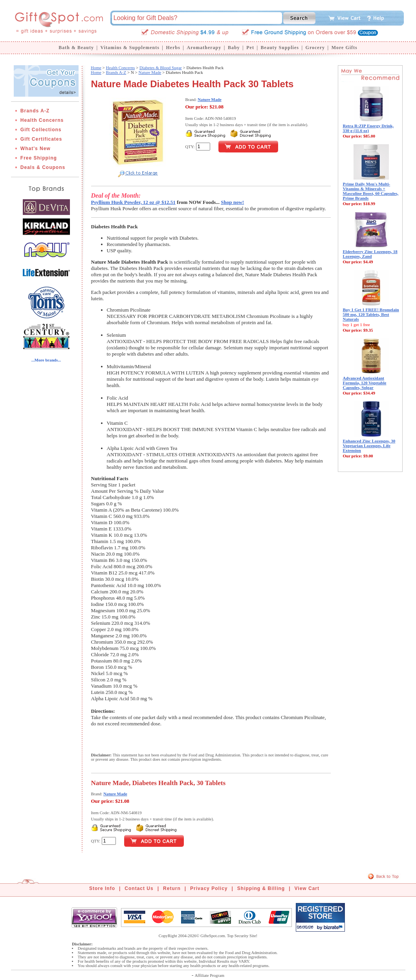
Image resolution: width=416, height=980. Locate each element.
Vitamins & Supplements (130, 48)
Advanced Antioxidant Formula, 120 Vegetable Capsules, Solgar (365, 383)
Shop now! (232, 202)
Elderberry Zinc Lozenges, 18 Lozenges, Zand (370, 254)
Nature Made (150, 72)
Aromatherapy (204, 48)
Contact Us (139, 888)
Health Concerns (42, 120)
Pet (250, 48)
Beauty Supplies (280, 48)
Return (172, 888)
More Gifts (345, 48)
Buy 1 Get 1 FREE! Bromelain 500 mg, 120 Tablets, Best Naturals (371, 314)
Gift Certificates (41, 139)
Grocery (315, 48)
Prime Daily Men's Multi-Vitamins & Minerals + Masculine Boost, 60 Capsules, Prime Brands (371, 191)
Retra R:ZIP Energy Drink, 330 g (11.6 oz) (368, 128)
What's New (36, 149)
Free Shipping (39, 158)
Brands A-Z (35, 111)
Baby (234, 48)
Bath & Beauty (76, 48)
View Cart (307, 888)
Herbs (173, 48)
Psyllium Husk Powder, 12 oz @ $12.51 (133, 202)
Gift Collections (41, 130)
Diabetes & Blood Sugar (161, 68)
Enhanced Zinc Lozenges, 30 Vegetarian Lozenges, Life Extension (369, 446)
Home (96, 68)
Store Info (102, 888)
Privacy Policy (209, 888)
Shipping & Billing (261, 888)
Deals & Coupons (43, 167)
